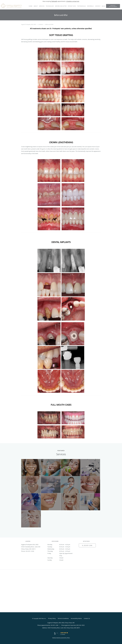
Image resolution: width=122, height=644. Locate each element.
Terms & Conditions (63, 618)
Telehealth (54, 1)
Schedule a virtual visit (73, 1)
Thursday (61, 551)
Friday (61, 553)
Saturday (61, 558)
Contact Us (87, 618)
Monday (61, 544)
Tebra (68, 638)
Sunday (61, 560)
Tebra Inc (44, 618)
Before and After (49, 24)
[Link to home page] (11, 6)
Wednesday (61, 549)
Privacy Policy (52, 618)
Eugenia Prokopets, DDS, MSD (29, 24)
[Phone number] (87, 545)
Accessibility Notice (76, 618)
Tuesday (61, 547)
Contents (41, 24)
